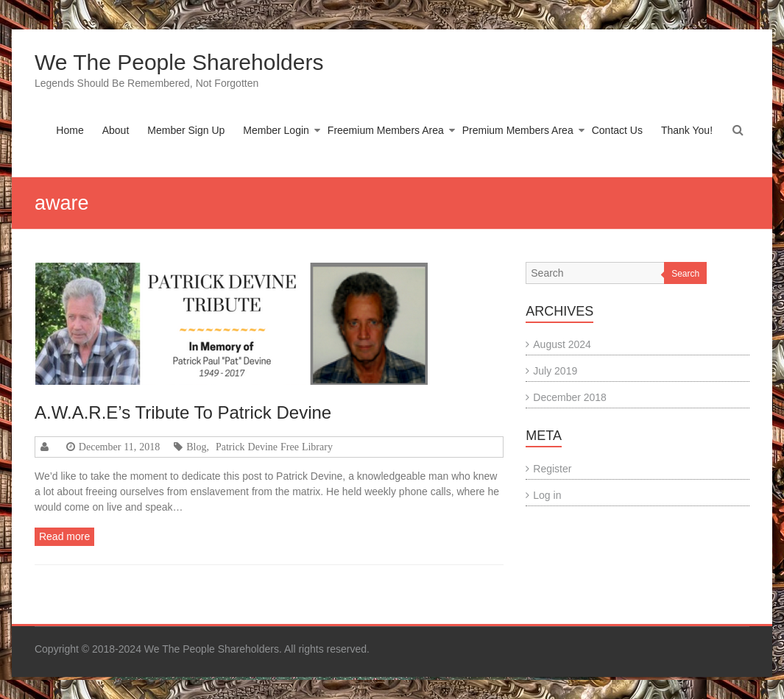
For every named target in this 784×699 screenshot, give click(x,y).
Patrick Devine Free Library (274, 447)
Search (685, 274)
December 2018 (570, 397)
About (116, 130)
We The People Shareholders (179, 62)
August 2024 (562, 344)
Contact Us (617, 130)
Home (70, 130)
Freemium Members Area (386, 130)
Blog (196, 447)
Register (552, 469)
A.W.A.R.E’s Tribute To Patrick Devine (183, 412)
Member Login (276, 130)
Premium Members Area (518, 130)
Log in (547, 495)
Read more (64, 536)
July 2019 (555, 371)
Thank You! (687, 130)
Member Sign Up (186, 130)
